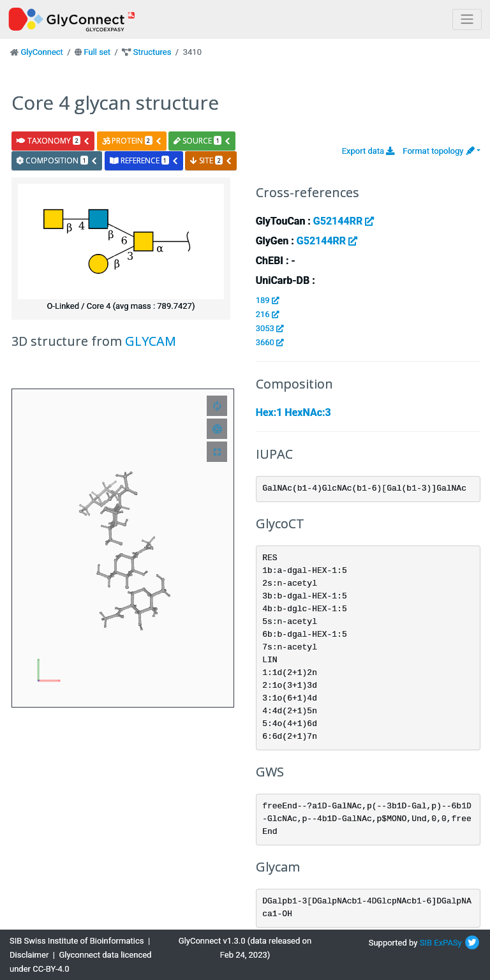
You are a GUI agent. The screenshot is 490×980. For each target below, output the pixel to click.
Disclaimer (29, 955)
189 (267, 300)
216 (267, 314)
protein (132, 141)
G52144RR (344, 221)
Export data (368, 151)
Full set (97, 52)
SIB (426, 943)
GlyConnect (41, 52)
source (202, 141)
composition (57, 160)
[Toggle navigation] (467, 19)
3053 (270, 328)
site (211, 160)
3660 (270, 342)
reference (144, 160)
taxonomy (53, 141)
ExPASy (448, 943)
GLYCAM (151, 341)
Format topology (438, 151)
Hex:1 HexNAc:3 (293, 412)
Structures (152, 52)
